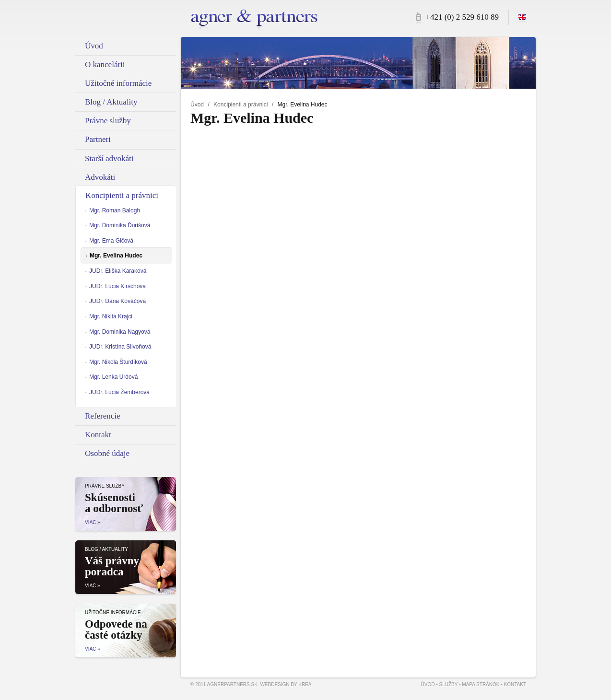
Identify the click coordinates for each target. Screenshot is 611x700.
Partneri (98, 139)
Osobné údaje (107, 453)
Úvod (197, 105)
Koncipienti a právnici (241, 105)
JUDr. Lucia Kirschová (117, 286)
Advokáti (100, 177)
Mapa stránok (481, 684)
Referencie (103, 416)
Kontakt (98, 435)
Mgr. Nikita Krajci (111, 316)
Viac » (93, 522)
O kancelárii (105, 64)
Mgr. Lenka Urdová (113, 377)
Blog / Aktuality (111, 102)
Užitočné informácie (118, 83)
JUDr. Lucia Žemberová (119, 392)
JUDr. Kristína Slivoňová (120, 347)
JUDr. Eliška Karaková (118, 271)
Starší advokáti (109, 158)
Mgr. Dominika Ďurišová (120, 225)
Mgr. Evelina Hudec (116, 256)
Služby (448, 684)
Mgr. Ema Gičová (111, 241)
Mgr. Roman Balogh (115, 210)
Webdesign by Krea (286, 684)
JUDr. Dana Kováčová (117, 301)
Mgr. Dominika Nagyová (120, 332)
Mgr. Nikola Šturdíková (118, 362)
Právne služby (108, 121)
